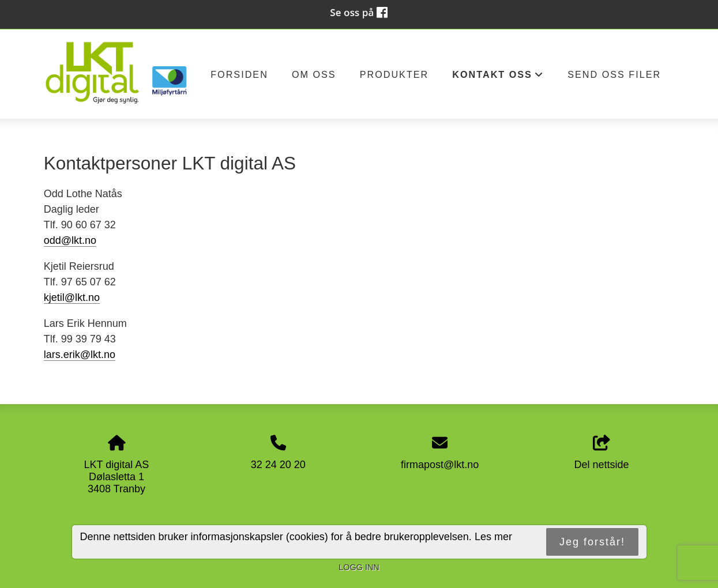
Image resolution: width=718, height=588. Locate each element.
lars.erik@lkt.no (80, 355)
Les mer (493, 537)
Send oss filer (614, 74)
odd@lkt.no (70, 240)
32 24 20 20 (278, 465)
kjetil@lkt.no (72, 297)
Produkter (394, 74)
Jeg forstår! (592, 542)
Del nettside (602, 453)
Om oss (314, 74)
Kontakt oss (498, 78)
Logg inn (359, 567)
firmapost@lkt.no (440, 465)
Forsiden (239, 74)
